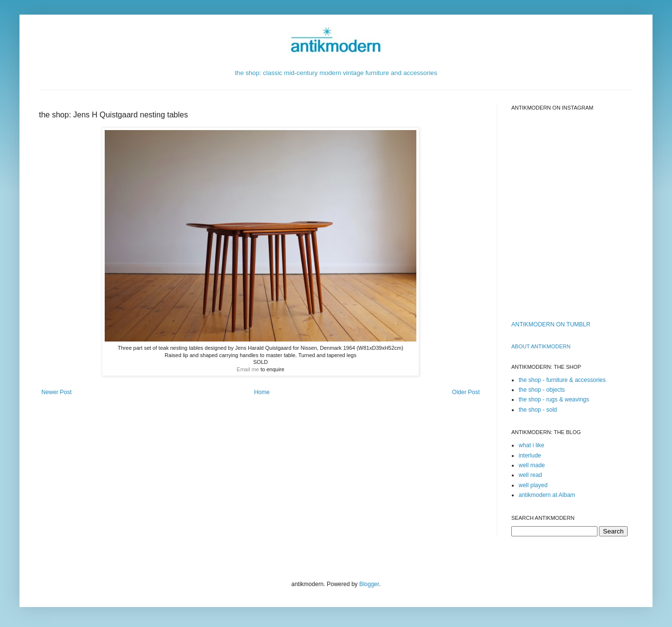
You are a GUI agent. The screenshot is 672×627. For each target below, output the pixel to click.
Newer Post (56, 392)
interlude (530, 456)
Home (262, 392)
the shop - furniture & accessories (562, 380)
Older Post (466, 392)
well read (530, 475)
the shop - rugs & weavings (554, 399)
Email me (248, 369)
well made (532, 465)
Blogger (369, 584)
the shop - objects (542, 390)
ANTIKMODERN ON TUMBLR (551, 324)
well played (533, 485)
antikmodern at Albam (547, 495)
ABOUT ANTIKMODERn (541, 346)
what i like (532, 445)
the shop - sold (538, 410)
